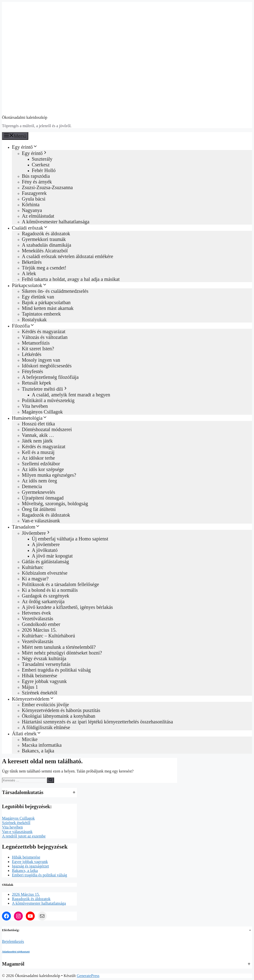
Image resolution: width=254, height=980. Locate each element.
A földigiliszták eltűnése (46, 727)
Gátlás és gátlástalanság (45, 562)
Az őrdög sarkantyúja (43, 601)
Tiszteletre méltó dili (45, 389)
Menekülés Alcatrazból (45, 251)
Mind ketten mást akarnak (48, 308)
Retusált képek (36, 383)
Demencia (32, 486)
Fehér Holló (44, 170)
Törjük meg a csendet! (44, 268)
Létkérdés (32, 354)
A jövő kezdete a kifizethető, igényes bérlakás (67, 607)
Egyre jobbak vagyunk (44, 681)
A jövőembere (46, 544)
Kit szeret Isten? (38, 349)
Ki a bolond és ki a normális (50, 590)
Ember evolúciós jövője (45, 705)
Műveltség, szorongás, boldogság (55, 504)
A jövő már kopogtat (52, 556)
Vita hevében (35, 406)
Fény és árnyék (37, 182)
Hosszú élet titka (38, 424)
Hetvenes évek (36, 613)
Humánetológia (30, 418)
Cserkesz (41, 165)
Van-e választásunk (41, 521)
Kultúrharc (33, 567)
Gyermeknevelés (38, 492)
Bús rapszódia (36, 176)
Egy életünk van (38, 297)
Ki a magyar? (35, 579)
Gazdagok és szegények (46, 596)
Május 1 (30, 687)
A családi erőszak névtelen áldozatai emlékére (67, 256)
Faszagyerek (34, 193)
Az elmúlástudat (38, 216)
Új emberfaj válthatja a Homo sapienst (70, 539)
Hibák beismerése (40, 676)
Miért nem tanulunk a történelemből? (59, 647)
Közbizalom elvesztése (45, 573)
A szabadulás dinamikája (47, 245)
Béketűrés (32, 262)
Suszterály (42, 159)
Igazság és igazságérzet (30, 866)
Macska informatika (42, 745)
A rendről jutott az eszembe (24, 836)
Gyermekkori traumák (44, 239)
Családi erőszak (30, 228)
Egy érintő (25, 147)
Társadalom (26, 527)
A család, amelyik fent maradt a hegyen (71, 395)
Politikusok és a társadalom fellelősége (60, 584)
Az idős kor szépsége (43, 469)
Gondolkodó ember (41, 624)
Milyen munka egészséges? (49, 475)
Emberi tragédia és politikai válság (56, 670)
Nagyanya (32, 210)
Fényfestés (32, 371)
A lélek (29, 273)
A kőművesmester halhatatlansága (56, 222)
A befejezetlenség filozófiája (50, 377)
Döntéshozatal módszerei (47, 429)
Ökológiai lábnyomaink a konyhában (59, 716)
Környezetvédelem (33, 699)
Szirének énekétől (40, 693)
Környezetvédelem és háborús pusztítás (61, 710)
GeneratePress (88, 976)
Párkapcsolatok (30, 285)
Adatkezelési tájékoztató (16, 951)
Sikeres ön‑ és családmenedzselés (55, 291)
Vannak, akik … (38, 435)
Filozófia (23, 326)
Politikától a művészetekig (48, 400)
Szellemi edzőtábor (41, 464)
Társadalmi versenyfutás (46, 664)
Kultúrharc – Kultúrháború (48, 636)
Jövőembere (36, 533)
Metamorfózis (36, 343)
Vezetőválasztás (38, 619)
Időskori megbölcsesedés (47, 366)
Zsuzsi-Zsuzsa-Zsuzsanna (47, 187)
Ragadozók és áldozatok (46, 234)
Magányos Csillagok (42, 412)
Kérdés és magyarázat (44, 331)
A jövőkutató (45, 550)
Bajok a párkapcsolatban (46, 302)
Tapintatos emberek (41, 314)
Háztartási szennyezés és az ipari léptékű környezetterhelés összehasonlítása (97, 722)
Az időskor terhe (38, 458)
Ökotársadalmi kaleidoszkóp (25, 117)
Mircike (30, 739)
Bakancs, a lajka (38, 751)
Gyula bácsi (34, 199)
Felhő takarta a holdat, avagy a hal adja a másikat (71, 279)
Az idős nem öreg (39, 481)
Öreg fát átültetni (39, 509)
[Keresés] (50, 780)
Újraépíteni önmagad (43, 498)
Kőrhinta (31, 205)
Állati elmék (27, 734)
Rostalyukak (34, 320)
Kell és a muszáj (38, 452)
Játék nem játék (37, 441)
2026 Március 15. (39, 630)
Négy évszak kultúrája (44, 658)
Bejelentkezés (13, 941)
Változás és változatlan (45, 337)
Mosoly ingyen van (41, 360)
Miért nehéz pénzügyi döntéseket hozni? (62, 653)
